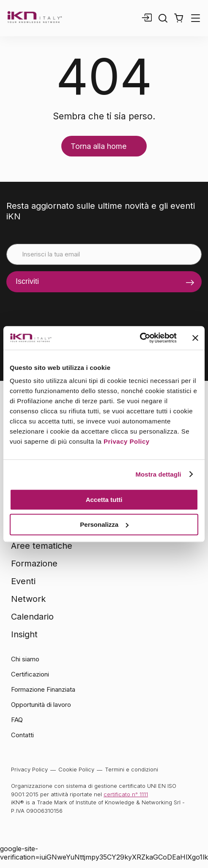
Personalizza (104, 524)
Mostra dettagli (158, 474)
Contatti (22, 735)
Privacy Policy (127, 441)
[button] (179, 18)
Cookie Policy (76, 769)
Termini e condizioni (131, 769)
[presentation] (71, 309)
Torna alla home (99, 146)
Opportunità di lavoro (41, 705)
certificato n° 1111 (126, 794)
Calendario (32, 617)
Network (28, 599)
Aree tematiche (42, 546)
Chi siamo (25, 659)
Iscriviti (27, 281)
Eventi (23, 581)
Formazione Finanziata (43, 689)
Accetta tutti (104, 500)
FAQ (17, 720)
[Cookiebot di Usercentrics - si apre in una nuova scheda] (140, 338)
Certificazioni (30, 674)
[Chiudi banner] (195, 338)
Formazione (34, 563)
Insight (24, 634)
